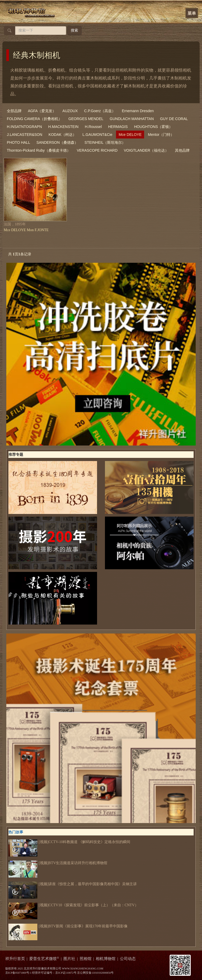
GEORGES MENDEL (86, 119)
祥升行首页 (15, 959)
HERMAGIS (118, 127)
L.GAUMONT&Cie (98, 135)
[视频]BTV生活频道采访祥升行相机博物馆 (58, 863)
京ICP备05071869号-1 (18, 973)
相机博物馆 (106, 959)
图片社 (69, 959)
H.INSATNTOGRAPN (24, 127)
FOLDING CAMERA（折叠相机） (34, 119)
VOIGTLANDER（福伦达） (146, 150)
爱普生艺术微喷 (44, 959)
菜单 (192, 13)
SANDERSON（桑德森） (57, 142)
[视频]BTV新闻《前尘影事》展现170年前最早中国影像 (68, 926)
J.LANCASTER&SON (25, 135)
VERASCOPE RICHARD (97, 150)
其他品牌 (182, 150)
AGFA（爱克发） (42, 111)
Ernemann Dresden (138, 111)
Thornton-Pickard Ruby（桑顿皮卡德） (39, 150)
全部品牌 (14, 111)
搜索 (74, 30)
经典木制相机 (37, 55)
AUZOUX (70, 111)
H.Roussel (93, 127)
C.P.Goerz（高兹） (100, 111)
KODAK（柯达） (62, 135)
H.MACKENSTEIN (63, 127)
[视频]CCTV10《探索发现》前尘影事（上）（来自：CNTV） (73, 905)
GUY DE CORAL (174, 119)
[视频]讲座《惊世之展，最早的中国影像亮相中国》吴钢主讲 (73, 884)
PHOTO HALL (18, 142)
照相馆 (86, 959)
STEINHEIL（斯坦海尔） (105, 142)
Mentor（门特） (161, 135)
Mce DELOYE (130, 135)
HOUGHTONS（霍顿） (153, 127)
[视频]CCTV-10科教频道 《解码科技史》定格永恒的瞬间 (69, 842)
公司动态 (128, 959)
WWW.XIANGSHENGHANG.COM (82, 969)
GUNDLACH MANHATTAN (132, 119)
